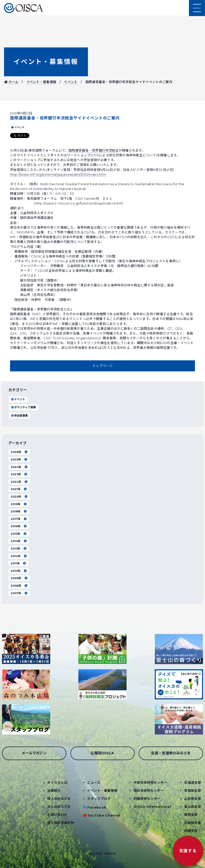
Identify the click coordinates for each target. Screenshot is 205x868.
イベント (71, 82)
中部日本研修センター (150, 783)
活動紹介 (54, 791)
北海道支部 (193, 783)
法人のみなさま (59, 807)
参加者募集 (19, 416)
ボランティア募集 (23, 407)
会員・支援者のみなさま (171, 753)
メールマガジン (34, 753)
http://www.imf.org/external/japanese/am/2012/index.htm (58, 175)
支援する (188, 851)
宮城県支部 (193, 791)
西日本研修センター (149, 791)
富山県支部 (193, 807)
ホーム (11, 82)
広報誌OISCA (102, 753)
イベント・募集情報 (46, 62)
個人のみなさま (59, 799)
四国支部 (191, 831)
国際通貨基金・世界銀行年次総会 (94, 150)
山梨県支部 (193, 799)
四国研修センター (147, 799)
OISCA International (152, 807)
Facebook (97, 807)
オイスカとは (57, 783)
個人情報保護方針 (61, 823)
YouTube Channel (104, 815)
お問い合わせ (57, 815)
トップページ (102, 366)
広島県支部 (193, 823)
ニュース (94, 783)
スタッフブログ (99, 799)
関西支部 (191, 815)
